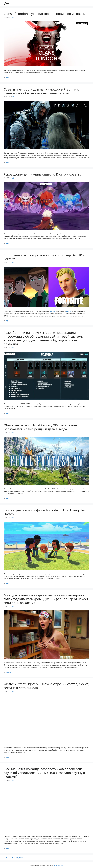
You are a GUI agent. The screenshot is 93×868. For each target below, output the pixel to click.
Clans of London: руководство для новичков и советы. (45, 14)
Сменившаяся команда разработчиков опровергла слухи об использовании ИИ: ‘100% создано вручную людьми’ (44, 773)
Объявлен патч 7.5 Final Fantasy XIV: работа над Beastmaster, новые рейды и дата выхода (40, 427)
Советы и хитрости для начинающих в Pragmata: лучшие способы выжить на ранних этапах (41, 91)
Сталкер (8, 672)
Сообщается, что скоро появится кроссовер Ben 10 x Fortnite (44, 257)
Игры (7, 77)
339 (12, 858)
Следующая (20, 858)
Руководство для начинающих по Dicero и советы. (42, 174)
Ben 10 (69, 311)
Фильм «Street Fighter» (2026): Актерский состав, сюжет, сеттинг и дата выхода (46, 686)
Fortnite (52, 311)
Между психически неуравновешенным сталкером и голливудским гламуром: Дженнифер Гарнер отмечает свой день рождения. (46, 599)
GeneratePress (58, 865)
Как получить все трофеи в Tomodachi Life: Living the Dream (44, 512)
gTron (7, 3)
